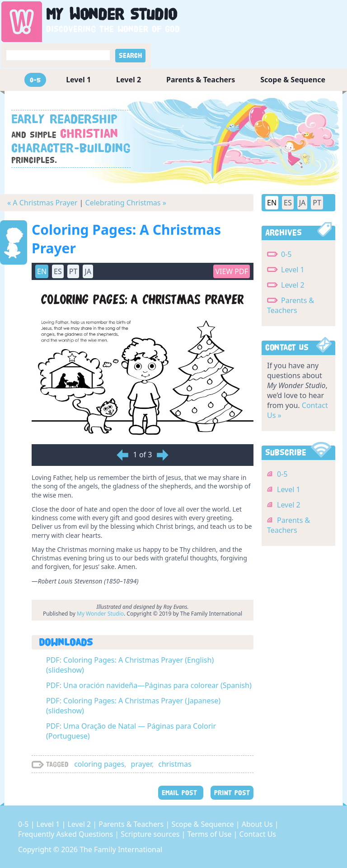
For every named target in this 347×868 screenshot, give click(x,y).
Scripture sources (151, 834)
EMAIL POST (181, 793)
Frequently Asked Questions (66, 834)
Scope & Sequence (293, 80)
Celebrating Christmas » (126, 203)
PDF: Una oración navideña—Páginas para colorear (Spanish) (149, 685)
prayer (141, 764)
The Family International (121, 849)
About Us (258, 824)
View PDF (232, 271)
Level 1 (78, 80)
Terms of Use (211, 834)
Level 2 (129, 80)
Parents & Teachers (201, 80)
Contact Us (258, 834)
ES (58, 271)
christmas (175, 764)
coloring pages (99, 764)
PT (73, 271)
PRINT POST (232, 793)
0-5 (35, 80)
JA (88, 271)
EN (42, 271)
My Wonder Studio (100, 614)
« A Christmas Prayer (42, 203)
